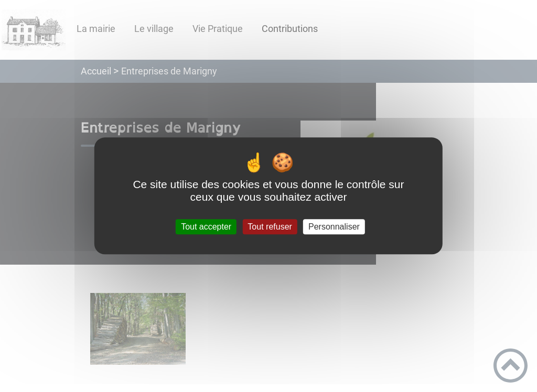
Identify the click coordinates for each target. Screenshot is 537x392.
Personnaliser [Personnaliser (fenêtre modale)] (334, 227)
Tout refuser (270, 227)
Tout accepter (206, 227)
